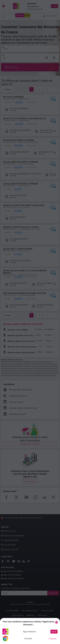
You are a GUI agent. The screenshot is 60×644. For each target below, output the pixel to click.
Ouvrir (54, 632)
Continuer (52, 639)
